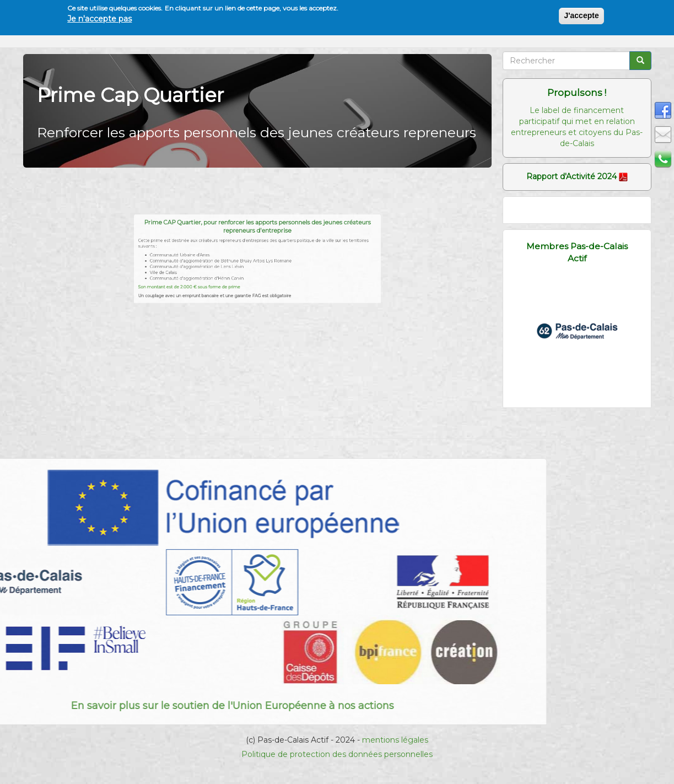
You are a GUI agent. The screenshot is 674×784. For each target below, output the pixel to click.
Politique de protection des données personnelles (337, 754)
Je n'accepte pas (99, 19)
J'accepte (581, 15)
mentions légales (395, 740)
